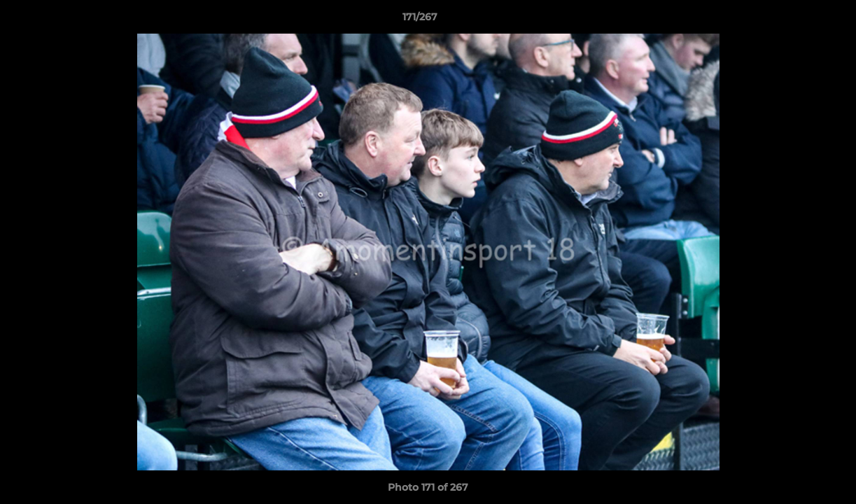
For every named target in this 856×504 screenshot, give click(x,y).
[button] (797, 20)
